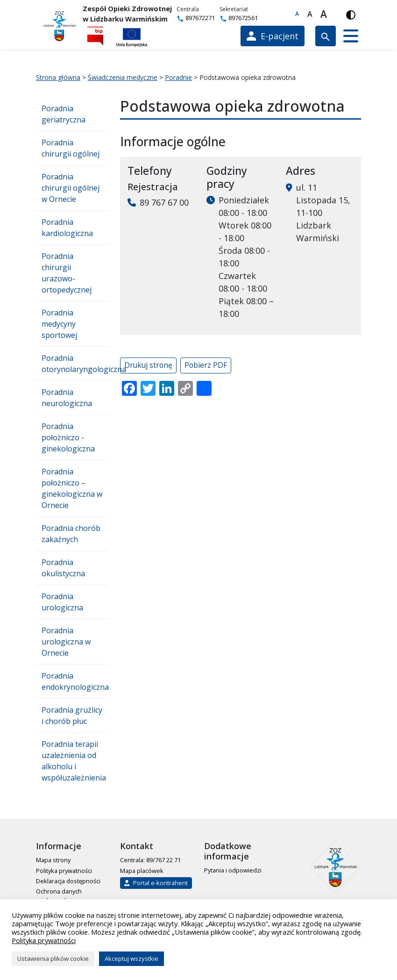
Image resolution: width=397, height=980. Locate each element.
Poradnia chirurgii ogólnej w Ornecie (71, 188)
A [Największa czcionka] (324, 14)
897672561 (239, 18)
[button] (351, 36)
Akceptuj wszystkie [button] (131, 959)
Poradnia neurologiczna (67, 398)
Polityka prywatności (64, 871)
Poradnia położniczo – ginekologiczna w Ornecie (72, 488)
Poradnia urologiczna (62, 602)
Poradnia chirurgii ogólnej (71, 148)
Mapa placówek (142, 871)
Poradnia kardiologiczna (67, 228)
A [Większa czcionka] (310, 14)
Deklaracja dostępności (68, 881)
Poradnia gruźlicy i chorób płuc (72, 715)
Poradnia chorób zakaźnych (71, 534)
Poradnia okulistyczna (63, 568)
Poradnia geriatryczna (64, 114)
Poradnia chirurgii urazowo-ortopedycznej (67, 273)
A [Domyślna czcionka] (297, 14)
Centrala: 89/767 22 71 (150, 860)
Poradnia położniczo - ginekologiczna (68, 437)
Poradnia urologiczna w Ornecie (66, 642)
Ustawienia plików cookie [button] (53, 959)
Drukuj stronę (148, 365)
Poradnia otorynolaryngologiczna (75, 364)
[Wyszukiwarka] (326, 36)
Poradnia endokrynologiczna (75, 681)
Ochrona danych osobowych (59, 896)
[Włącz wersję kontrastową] (351, 14)
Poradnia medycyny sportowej (59, 324)
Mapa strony (53, 860)
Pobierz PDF (206, 365)
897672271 (196, 18)
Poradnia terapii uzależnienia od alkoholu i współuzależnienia (74, 761)
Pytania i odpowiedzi (233, 870)
